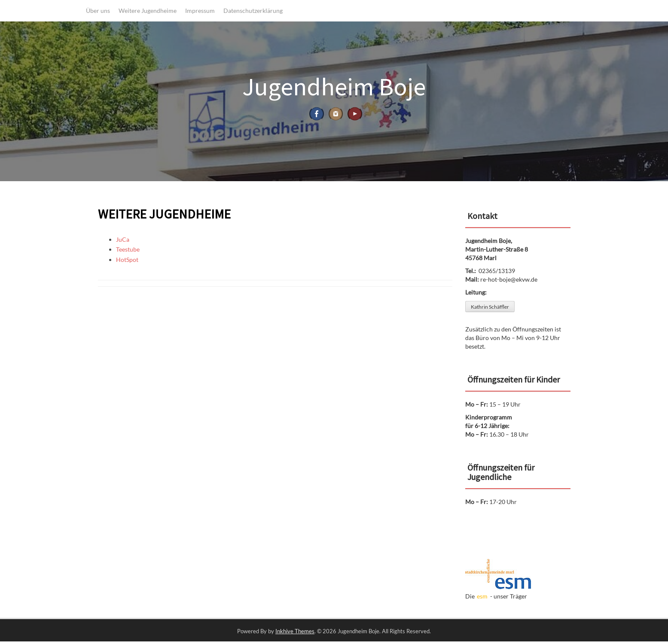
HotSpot (127, 262)
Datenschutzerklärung (253, 11)
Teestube (128, 252)
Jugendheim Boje (334, 87)
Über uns (98, 11)
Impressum (200, 11)
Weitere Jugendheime (148, 11)
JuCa (123, 242)
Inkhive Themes (295, 634)
